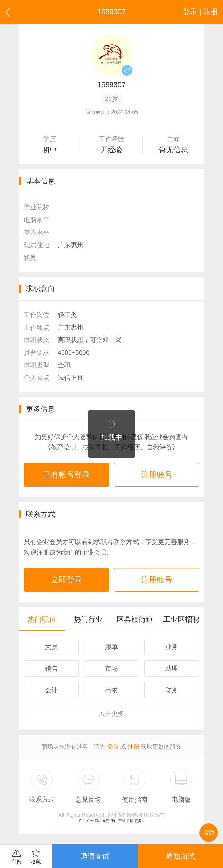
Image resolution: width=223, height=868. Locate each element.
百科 (122, 821)
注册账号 (157, 475)
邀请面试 (95, 856)
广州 (90, 821)
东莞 (106, 821)
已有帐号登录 (66, 475)
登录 (113, 747)
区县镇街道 (135, 619)
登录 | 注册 (200, 12)
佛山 (114, 821)
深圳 (98, 821)
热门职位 (42, 619)
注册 (134, 747)
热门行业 (88, 619)
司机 (130, 821)
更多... (139, 821)
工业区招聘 (181, 619)
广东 (82, 821)
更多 (111, 714)
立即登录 (66, 580)
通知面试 (180, 856)
